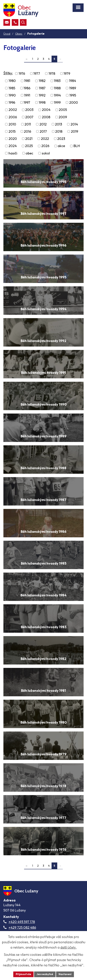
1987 (42, 88)
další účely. (68, 947)
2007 (29, 117)
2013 (58, 124)
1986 (27, 88)
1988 (57, 88)
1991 (27, 95)
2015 (12, 131)
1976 (22, 74)
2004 (46, 110)
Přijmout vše (23, 974)
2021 (29, 139)
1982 (42, 81)
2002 (13, 110)
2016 (27, 131)
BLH (77, 146)
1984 (72, 81)
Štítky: (8, 73)
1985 (12, 88)
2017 (43, 131)
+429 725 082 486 (22, 927)
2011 (28, 124)
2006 (13, 117)
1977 (37, 74)
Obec (19, 34)
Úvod (7, 34)
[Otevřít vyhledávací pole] (23, 22)
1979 (67, 74)
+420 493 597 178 (22, 922)
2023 (61, 139)
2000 (74, 102)
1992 (42, 95)
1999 (57, 102)
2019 (74, 131)
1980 (12, 81)
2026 (45, 146)
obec (29, 153)
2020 (13, 139)
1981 (27, 81)
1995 (73, 95)
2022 (45, 139)
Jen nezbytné (45, 974)
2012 (43, 124)
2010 (12, 124)
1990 (12, 95)
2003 (29, 110)
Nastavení (65, 974)
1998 (42, 102)
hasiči (13, 153)
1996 (12, 102)
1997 (27, 102)
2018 (59, 131)
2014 (74, 124)
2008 (46, 117)
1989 (73, 88)
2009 (63, 117)
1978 (52, 74)
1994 (57, 95)
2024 (13, 146)
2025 (29, 146)
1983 (57, 81)
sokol (46, 153)
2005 (63, 110)
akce (61, 146)
